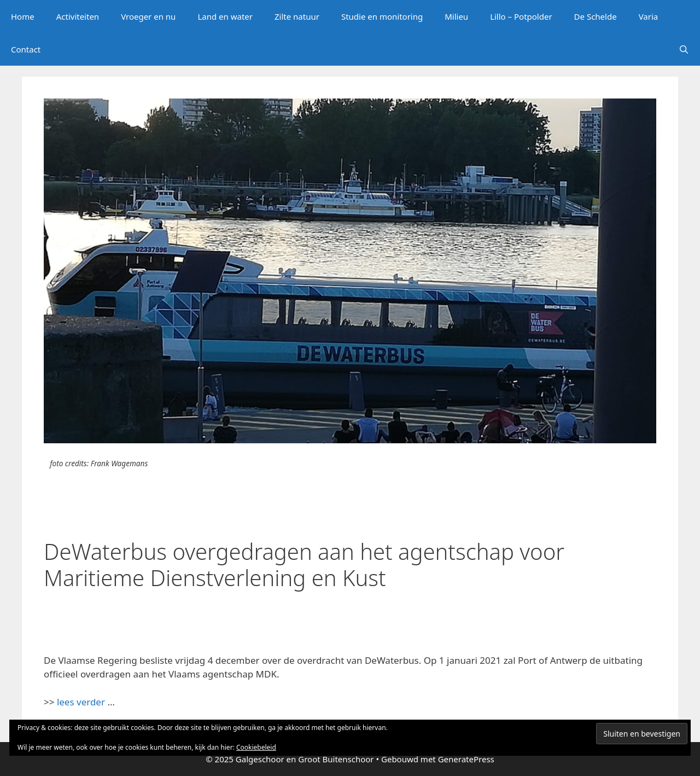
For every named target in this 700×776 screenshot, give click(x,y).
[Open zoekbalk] (684, 49)
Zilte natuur (297, 16)
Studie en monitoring (382, 16)
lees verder (81, 702)
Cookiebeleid (256, 747)
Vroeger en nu (148, 16)
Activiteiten (78, 16)
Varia (649, 16)
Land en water (225, 16)
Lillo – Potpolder (521, 16)
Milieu (456, 16)
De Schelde (596, 16)
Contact (26, 49)
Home (23, 16)
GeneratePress (466, 759)
